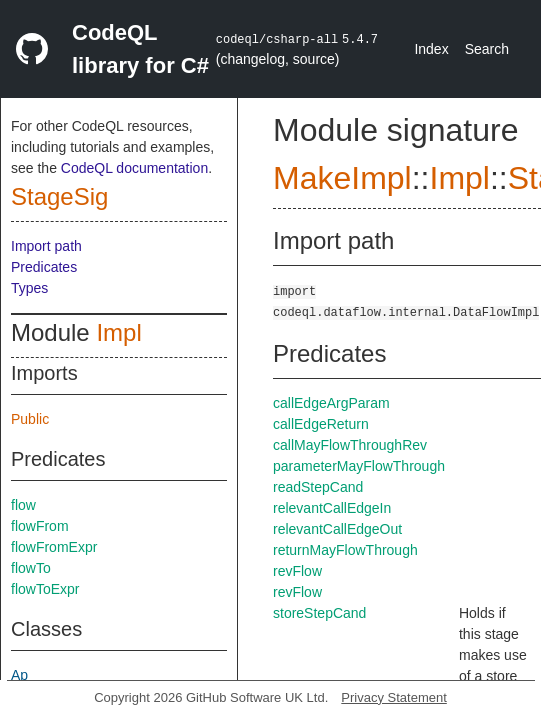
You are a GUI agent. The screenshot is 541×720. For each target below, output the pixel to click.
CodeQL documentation (134, 168)
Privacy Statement (394, 697)
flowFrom (40, 526)
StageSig (59, 196)
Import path (46, 246)
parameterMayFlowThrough (359, 466)
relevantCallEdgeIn (332, 508)
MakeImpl (342, 178)
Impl (118, 332)
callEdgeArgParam (331, 403)
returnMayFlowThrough (345, 550)
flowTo (31, 568)
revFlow (297, 571)
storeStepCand (319, 613)
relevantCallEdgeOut (337, 529)
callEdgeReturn (321, 424)
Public (30, 419)
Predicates (44, 267)
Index (431, 49)
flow (23, 505)
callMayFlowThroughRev (350, 445)
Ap (19, 675)
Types (29, 288)
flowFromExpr (54, 547)
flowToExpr (45, 589)
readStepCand (318, 487)
